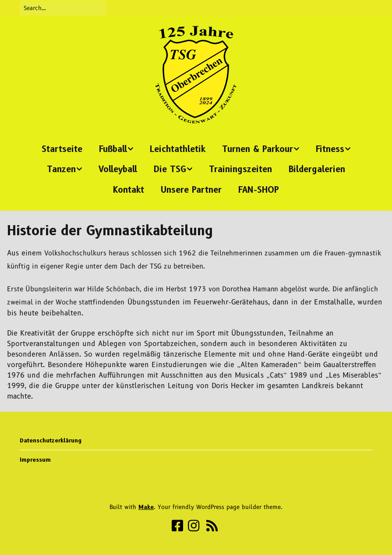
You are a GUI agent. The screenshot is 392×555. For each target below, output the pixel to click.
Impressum (35, 460)
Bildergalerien (317, 169)
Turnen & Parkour (258, 149)
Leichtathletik (178, 149)
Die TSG (170, 169)
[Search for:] (63, 8)
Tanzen (61, 169)
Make (146, 507)
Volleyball (118, 169)
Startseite (62, 149)
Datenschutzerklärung (51, 440)
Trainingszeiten (240, 169)
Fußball (113, 149)
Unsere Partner (191, 190)
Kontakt (129, 190)
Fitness (330, 149)
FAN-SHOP (259, 190)
